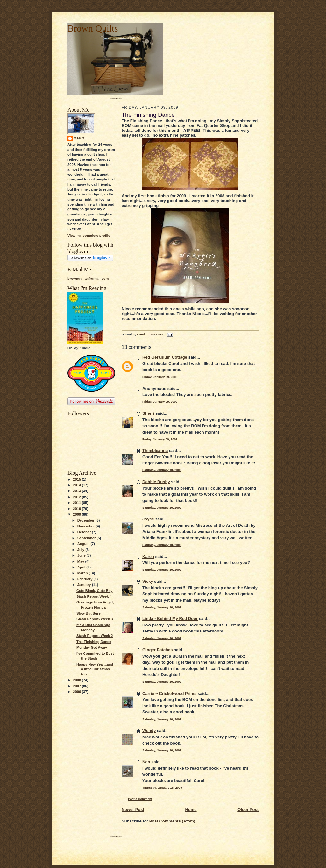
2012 (77, 497)
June (82, 555)
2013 (77, 491)
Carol (80, 138)
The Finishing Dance (94, 642)
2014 (77, 485)
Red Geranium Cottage (165, 357)
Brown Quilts (93, 28)
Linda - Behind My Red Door (170, 619)
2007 (77, 686)
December (86, 520)
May (81, 561)
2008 (77, 680)
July (81, 550)
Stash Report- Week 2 (95, 636)
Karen (148, 557)
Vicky (148, 581)
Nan (146, 762)
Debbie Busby (156, 482)
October (85, 532)
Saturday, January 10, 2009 (162, 470)
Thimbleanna (155, 451)
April (82, 567)
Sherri (148, 413)
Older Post (248, 810)
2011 (77, 503)
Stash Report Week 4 (94, 596)
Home (191, 810)
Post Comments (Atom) (172, 821)
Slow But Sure (89, 613)
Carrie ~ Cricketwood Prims (169, 693)
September (87, 538)
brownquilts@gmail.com (88, 279)
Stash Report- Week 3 (95, 619)
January (85, 585)
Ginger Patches (157, 650)
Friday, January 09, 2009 (160, 377)
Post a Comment (140, 799)
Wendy (149, 731)
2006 (77, 692)
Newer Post (133, 810)
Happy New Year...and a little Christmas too (95, 669)
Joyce (148, 519)
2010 (77, 509)
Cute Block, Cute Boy (95, 591)
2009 (77, 514)
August (84, 544)
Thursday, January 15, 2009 (162, 788)
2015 (77, 479)
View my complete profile (89, 236)
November (87, 526)
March (83, 573)
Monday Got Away (92, 647)
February (85, 579)
